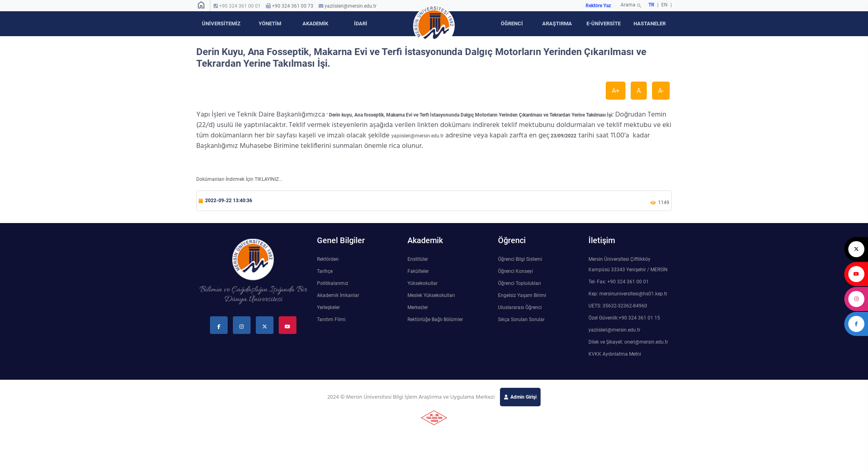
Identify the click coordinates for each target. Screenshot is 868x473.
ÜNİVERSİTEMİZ (221, 24)
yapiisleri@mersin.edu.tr (418, 136)
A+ (616, 91)
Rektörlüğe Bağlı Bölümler (435, 319)
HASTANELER (650, 24)
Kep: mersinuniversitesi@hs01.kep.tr (628, 294)
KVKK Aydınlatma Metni (615, 354)
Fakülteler (418, 271)
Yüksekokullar (423, 283)
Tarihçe (325, 271)
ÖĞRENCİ (512, 24)
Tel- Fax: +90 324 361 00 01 (619, 282)
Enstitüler (418, 259)
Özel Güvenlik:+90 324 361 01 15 (624, 318)
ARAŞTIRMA (557, 24)
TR (651, 5)
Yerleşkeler (328, 307)
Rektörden (328, 259)
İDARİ (361, 24)
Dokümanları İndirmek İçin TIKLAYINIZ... (239, 179)
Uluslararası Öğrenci (520, 307)
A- (661, 91)
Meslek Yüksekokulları (431, 295)
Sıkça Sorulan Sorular (521, 319)
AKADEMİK (315, 24)
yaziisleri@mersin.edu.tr (351, 6)
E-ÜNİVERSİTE (604, 24)
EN (665, 5)
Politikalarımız (333, 283)
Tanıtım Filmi (331, 319)
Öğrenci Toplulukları (519, 283)
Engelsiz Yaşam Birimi (522, 295)
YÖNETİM (270, 24)
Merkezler (418, 307)
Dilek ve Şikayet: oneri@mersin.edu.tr (628, 342)
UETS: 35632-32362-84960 (618, 306)
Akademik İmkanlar (338, 295)
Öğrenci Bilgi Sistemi (520, 259)
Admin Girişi (523, 397)
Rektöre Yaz (598, 6)
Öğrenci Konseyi (515, 271)
